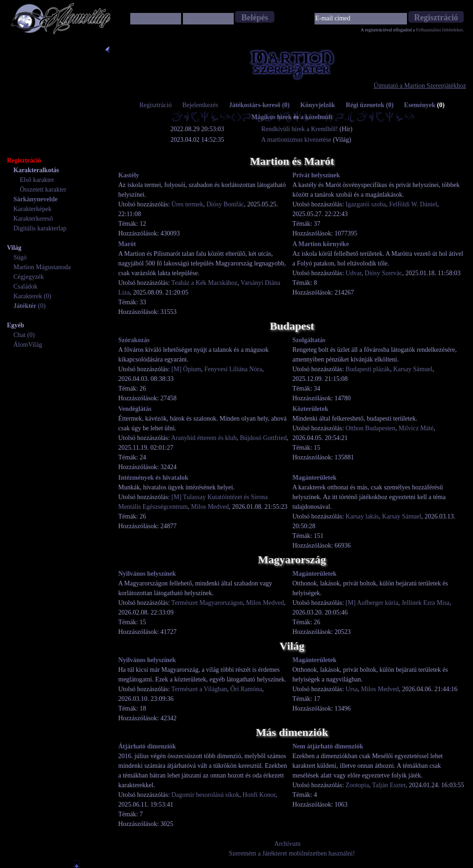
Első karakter (37, 180)
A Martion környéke (321, 244)
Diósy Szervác (384, 273)
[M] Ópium (186, 369)
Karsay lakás (362, 516)
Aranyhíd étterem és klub (204, 438)
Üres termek (187, 204)
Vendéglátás (135, 409)
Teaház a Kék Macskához (204, 283)
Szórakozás (134, 340)
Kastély (129, 175)
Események (424, 105)
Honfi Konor (259, 795)
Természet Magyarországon (207, 603)
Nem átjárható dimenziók (328, 746)
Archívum (288, 844)
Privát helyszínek (316, 175)
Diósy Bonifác (225, 204)
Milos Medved (210, 507)
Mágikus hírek (271, 117)
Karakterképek (32, 209)
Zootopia (357, 785)
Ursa (352, 689)
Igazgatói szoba (366, 204)
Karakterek (28, 296)
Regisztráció (156, 105)
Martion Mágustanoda (42, 267)
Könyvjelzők (318, 105)
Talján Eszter (389, 785)
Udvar (353, 273)
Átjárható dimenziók (147, 746)
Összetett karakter (43, 190)
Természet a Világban (199, 689)
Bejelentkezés (200, 105)
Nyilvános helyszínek (147, 574)
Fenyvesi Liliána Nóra (233, 369)
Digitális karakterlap (40, 228)
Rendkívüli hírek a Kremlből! (301, 129)
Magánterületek (315, 478)
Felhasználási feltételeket (440, 30)
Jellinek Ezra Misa (425, 603)
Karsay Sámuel (413, 369)
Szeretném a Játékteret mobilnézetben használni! (292, 853)
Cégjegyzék (29, 277)
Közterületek (310, 409)
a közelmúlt (316, 117)
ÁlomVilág (28, 345)
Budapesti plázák (368, 369)
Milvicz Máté (416, 428)
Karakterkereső (33, 219)
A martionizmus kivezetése (297, 140)
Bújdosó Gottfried (263, 438)
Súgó (20, 257)
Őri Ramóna (246, 689)
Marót (127, 244)
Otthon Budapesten (370, 428)
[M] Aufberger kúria (372, 603)
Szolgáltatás (309, 340)
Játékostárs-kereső (259, 105)
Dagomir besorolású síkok (205, 795)
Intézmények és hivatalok (153, 478)
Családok (25, 286)
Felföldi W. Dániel (413, 204)
